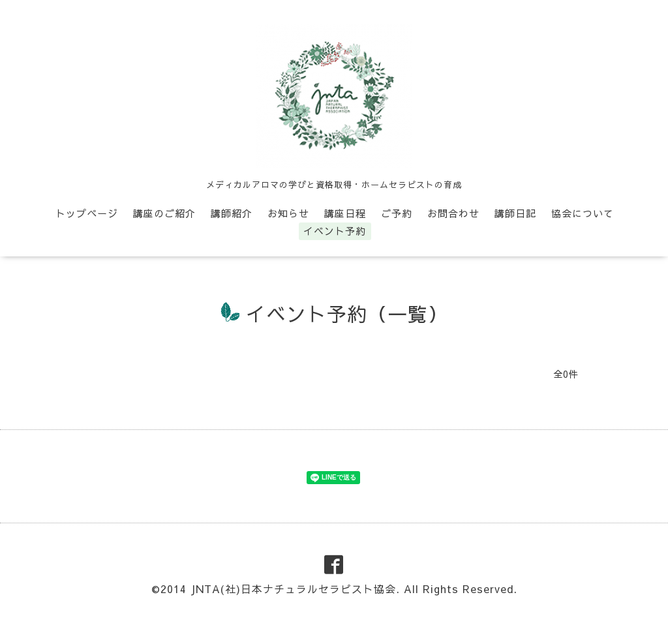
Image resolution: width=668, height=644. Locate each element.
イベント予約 (335, 231)
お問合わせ (453, 213)
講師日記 (515, 213)
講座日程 (345, 213)
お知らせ (288, 213)
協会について (583, 213)
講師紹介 (232, 213)
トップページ (87, 213)
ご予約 (397, 213)
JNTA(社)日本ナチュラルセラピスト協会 (293, 589)
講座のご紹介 (164, 213)
